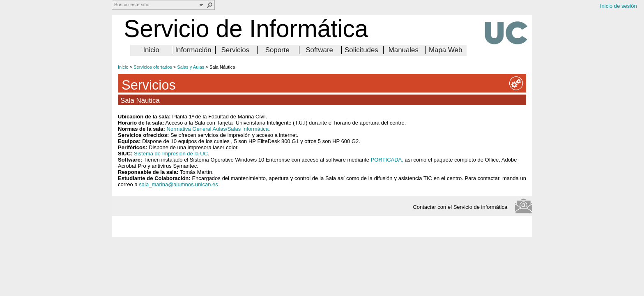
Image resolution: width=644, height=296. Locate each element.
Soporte (277, 50)
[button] (210, 5)
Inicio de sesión (619, 6)
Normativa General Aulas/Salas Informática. (218, 129)
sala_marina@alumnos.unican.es (178, 184)
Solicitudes (361, 50)
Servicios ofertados (153, 67)
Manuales (404, 50)
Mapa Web (445, 50)
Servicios (236, 50)
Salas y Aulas (191, 67)
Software (319, 50)
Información (193, 50)
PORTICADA (386, 160)
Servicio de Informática (246, 29)
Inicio (151, 50)
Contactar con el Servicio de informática (462, 207)
